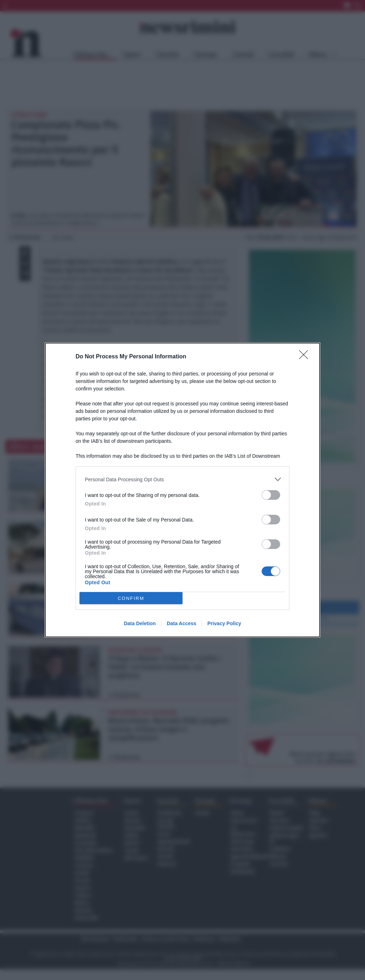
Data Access (182, 623)
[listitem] (182, 479)
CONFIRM (131, 598)
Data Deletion (140, 623)
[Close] (306, 357)
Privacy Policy (224, 623)
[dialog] (182, 490)
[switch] (271, 495)
